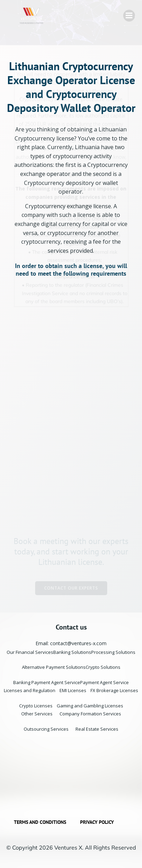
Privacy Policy (97, 822)
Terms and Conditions (40, 822)
